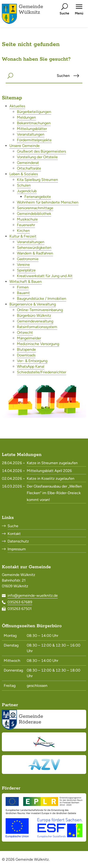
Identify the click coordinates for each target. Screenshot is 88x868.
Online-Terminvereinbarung (40, 310)
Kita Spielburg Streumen (37, 180)
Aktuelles (17, 106)
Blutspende (26, 349)
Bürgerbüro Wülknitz (34, 315)
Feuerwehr (26, 225)
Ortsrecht (25, 332)
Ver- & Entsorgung (32, 361)
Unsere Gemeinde (25, 146)
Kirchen (23, 231)
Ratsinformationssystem (37, 327)
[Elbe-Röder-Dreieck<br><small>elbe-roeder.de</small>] (44, 742)
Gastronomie (28, 259)
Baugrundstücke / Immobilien (42, 298)
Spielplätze (26, 270)
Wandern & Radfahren (35, 253)
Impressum (17, 549)
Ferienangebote (38, 197)
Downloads (26, 355)
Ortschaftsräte (29, 168)
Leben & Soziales (24, 174)
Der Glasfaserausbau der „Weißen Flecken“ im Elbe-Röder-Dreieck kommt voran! (54, 493)
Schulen (24, 185)
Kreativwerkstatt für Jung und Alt (45, 276)
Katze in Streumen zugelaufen (52, 463)
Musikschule (27, 219)
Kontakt (14, 534)
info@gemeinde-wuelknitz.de (33, 595)
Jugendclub (27, 191)
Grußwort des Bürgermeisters (41, 151)
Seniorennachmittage (35, 208)
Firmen (23, 287)
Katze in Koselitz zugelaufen (51, 478)
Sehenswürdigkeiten (34, 248)
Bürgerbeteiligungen (34, 112)
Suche (13, 526)
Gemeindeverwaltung (35, 321)
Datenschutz (18, 541)
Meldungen (26, 117)
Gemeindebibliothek (34, 214)
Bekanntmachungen (34, 123)
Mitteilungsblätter (32, 129)
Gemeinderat (28, 163)
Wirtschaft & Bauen (26, 282)
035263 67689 (20, 602)
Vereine (23, 265)
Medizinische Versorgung (38, 344)
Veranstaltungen (31, 134)
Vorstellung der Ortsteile (37, 157)
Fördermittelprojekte (34, 140)
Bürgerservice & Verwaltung (33, 304)
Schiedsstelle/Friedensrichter (42, 372)
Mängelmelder (29, 338)
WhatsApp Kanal (31, 366)
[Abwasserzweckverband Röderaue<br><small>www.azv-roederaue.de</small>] (44, 764)
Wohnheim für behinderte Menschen (48, 202)
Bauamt (23, 293)
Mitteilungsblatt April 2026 (49, 471)
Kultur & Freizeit (23, 236)
